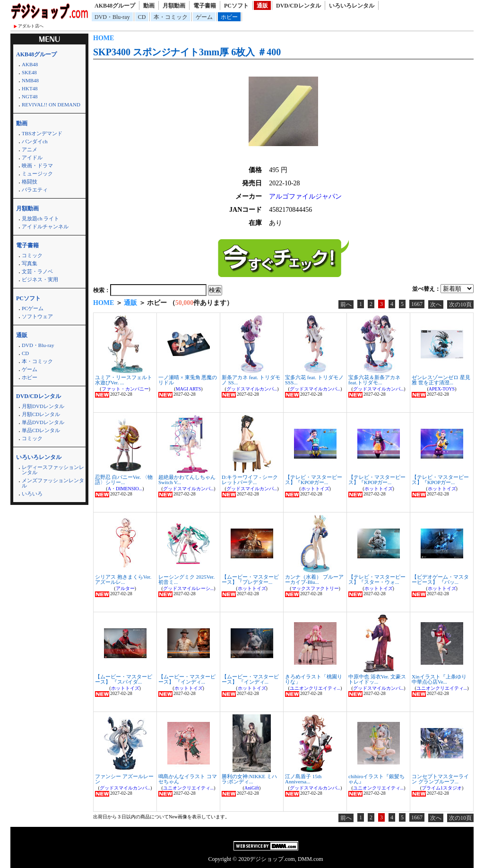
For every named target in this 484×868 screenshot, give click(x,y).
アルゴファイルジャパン (305, 196)
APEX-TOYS (442, 389)
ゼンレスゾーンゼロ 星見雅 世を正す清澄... (441, 380)
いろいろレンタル (352, 6)
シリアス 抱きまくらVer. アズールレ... (123, 579)
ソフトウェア (37, 316)
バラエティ (35, 190)
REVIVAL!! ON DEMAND (51, 104)
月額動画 (174, 6)
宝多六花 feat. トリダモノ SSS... (314, 380)
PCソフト (236, 6)
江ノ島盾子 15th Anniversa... (303, 779)
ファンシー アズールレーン (124, 779)
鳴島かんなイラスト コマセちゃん (188, 779)
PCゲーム (33, 308)
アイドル (32, 157)
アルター (125, 588)
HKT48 (30, 88)
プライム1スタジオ (442, 788)
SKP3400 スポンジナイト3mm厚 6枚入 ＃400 (187, 52)
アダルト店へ (31, 26)
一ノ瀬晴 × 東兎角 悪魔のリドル (188, 380)
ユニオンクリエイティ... (315, 688)
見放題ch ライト (40, 218)
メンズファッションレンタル (53, 483)
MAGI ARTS (189, 389)
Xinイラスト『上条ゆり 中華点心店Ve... (439, 679)
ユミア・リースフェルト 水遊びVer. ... (124, 380)
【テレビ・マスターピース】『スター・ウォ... (377, 579)
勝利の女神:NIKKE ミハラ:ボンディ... (249, 779)
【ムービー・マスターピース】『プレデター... (250, 579)
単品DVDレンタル (43, 422)
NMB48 (30, 80)
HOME (104, 38)
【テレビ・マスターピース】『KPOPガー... (314, 480)
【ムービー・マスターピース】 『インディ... (187, 679)
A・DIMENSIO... (125, 489)
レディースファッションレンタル (53, 470)
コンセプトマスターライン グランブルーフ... (440, 779)
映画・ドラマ (37, 165)
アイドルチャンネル (45, 226)
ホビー (229, 17)
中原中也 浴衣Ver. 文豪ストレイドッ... (377, 679)
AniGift (252, 788)
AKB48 (30, 64)
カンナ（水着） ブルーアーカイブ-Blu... (314, 579)
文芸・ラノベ (37, 271)
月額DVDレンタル (43, 406)
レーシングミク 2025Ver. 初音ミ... (186, 579)
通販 (262, 6)
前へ (346, 304)
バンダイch (35, 141)
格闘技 (30, 182)
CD (142, 17)
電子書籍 (205, 6)
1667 (417, 304)
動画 (149, 6)
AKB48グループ (115, 6)
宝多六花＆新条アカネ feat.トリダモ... (374, 380)
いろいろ (32, 494)
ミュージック (37, 174)
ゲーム (204, 17)
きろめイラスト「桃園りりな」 (314, 679)
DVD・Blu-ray (112, 17)
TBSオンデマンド (42, 133)
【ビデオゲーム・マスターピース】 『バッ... (440, 579)
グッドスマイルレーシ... (189, 588)
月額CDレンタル (41, 414)
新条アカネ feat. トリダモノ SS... (251, 380)
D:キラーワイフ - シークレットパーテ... (250, 480)
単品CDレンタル (41, 430)
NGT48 (30, 96)
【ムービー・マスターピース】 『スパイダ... (124, 679)
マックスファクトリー (315, 588)
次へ (436, 304)
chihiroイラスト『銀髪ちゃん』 (376, 779)
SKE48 (29, 72)
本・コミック (171, 17)
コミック (32, 255)
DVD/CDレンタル (298, 6)
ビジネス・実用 (40, 279)
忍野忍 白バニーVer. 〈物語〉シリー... (124, 480)
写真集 (30, 263)
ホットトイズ (315, 489)
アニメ (30, 149)
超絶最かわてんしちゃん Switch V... (187, 480)
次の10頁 (460, 304)
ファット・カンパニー (125, 389)
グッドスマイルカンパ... (252, 389)
